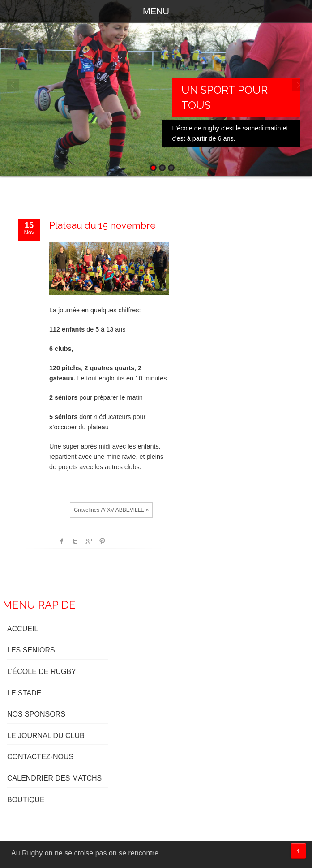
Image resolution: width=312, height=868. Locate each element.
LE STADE (24, 693)
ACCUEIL (23, 629)
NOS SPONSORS (36, 714)
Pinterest (102, 541)
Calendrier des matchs (54, 778)
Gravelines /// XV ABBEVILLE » (111, 510)
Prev (13, 86)
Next (299, 86)
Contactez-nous (40, 757)
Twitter (75, 541)
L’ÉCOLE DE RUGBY (42, 672)
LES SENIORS (31, 650)
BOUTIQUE (26, 800)
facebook (62, 541)
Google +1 (89, 541)
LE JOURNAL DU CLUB (46, 736)
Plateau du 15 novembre (103, 225)
